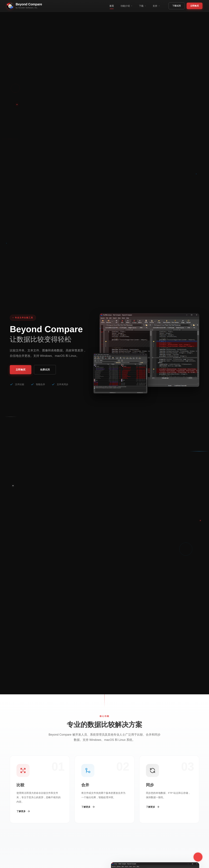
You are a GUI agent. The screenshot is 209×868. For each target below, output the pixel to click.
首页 (112, 6)
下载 (143, 6)
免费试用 (45, 370)
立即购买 (195, 6)
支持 (156, 6)
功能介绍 (126, 6)
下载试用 (177, 6)
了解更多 (23, 811)
